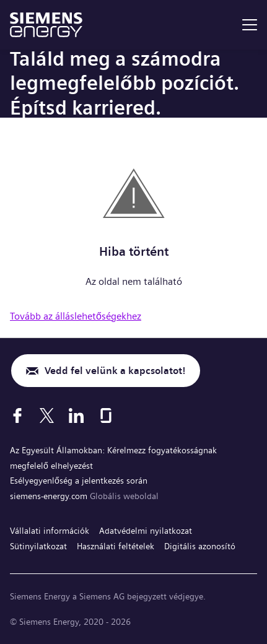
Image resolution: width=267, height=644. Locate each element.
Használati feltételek (116, 546)
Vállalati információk (50, 531)
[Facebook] (17, 416)
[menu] (250, 25)
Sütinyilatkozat (38, 546)
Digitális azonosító (200, 546)
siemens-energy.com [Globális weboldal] (50, 496)
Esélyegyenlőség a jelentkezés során (79, 481)
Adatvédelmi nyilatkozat (146, 531)
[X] (47, 416)
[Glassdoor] (106, 416)
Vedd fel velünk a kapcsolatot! (115, 371)
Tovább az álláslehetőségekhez (76, 316)
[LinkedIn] (76, 416)
